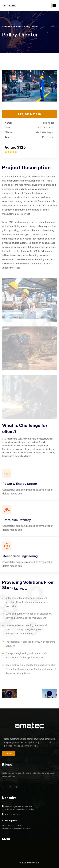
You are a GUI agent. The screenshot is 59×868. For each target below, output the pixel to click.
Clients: (9, 132)
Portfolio (17, 27)
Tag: (7, 137)
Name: (8, 123)
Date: (8, 127)
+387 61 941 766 (12, 814)
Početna (6, 27)
